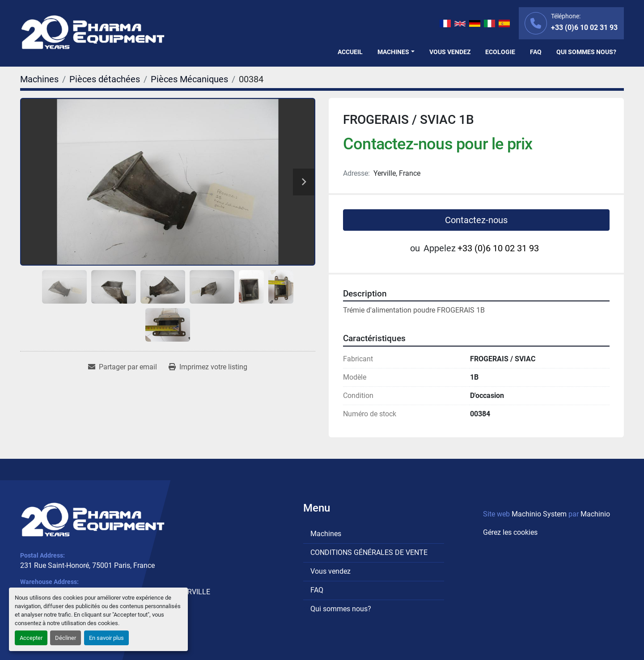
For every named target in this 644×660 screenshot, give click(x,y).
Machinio (595, 514)
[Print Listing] (208, 367)
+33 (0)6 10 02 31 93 (584, 27)
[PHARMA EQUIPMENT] (93, 520)
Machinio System (539, 514)
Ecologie (500, 52)
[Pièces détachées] (105, 79)
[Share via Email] (123, 367)
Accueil (350, 52)
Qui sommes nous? (586, 52)
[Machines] (39, 79)
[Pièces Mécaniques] (189, 79)
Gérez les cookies (510, 532)
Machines (393, 52)
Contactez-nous (476, 220)
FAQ (536, 52)
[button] (396, 52)
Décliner (66, 638)
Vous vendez (450, 52)
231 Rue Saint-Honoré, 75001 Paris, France (87, 565)
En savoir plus (106, 638)
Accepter (31, 638)
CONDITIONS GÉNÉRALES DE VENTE (369, 552)
